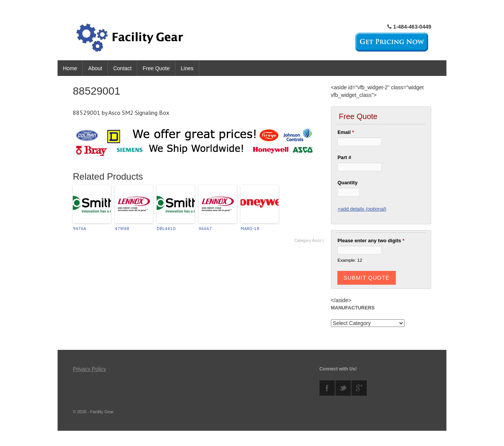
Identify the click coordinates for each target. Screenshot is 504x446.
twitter (343, 388)
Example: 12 (350, 260)
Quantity (348, 183)
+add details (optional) (362, 209)
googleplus (359, 388)
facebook (327, 388)
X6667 (205, 228)
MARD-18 (250, 228)
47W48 (122, 228)
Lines (187, 68)
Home (70, 68)
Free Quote (156, 68)
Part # (344, 157)
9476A (79, 228)
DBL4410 (166, 228)
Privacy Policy (89, 369)
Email (346, 132)
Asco (317, 240)
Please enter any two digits (371, 241)
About (95, 68)
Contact (122, 68)
